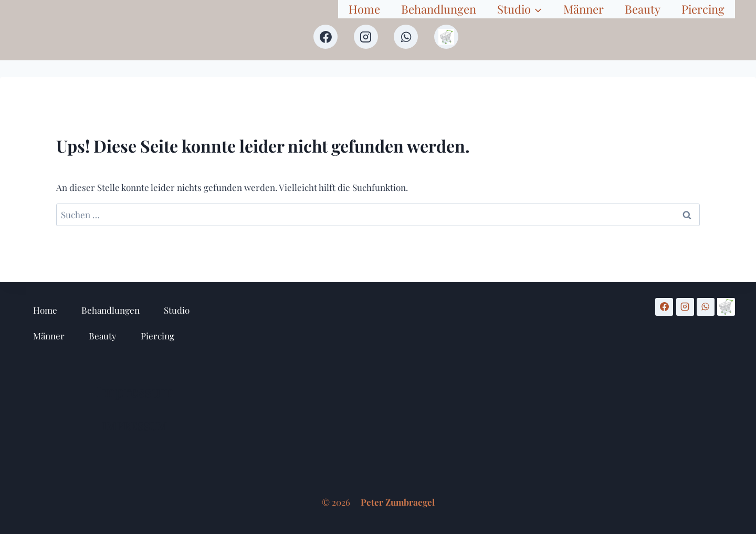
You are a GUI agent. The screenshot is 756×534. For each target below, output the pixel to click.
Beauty (643, 9)
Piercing (703, 9)
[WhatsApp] (406, 37)
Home (364, 9)
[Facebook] (325, 37)
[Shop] (446, 37)
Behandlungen (439, 9)
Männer (584, 9)
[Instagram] (366, 37)
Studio (177, 310)
